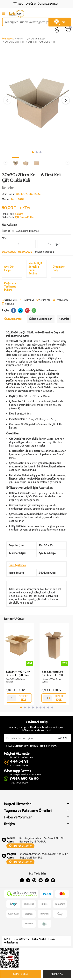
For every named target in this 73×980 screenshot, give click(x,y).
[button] (33, 152)
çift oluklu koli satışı (47, 599)
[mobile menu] (4, 14)
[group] (36, 97)
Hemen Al (57, 974)
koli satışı (39, 596)
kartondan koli (53, 589)
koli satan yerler (30, 589)
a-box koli (27, 596)
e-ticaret (26, 592)
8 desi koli (14, 596)
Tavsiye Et (27, 300)
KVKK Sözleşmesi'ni (18, 746)
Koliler (20, 39)
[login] (57, 30)
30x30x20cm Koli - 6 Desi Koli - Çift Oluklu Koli (30, 42)
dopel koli (14, 592)
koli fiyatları (51, 596)
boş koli (29, 603)
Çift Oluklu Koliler (36, 39)
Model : (13, 199)
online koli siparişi (25, 599)
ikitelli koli (14, 589)
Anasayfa (8, 39)
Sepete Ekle (21, 974)
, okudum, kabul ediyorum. (30, 746)
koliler (36, 592)
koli (42, 589)
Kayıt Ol (63, 738)
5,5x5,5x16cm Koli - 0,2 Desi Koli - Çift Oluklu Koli (53, 673)
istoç (11, 599)
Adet (4, 238)
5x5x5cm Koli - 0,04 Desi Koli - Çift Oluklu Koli (18, 673)
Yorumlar (64, 319)
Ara (60, 22)
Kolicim (8, 188)
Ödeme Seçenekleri (41, 319)
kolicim (44, 592)
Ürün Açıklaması (13, 319)
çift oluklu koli (16, 603)
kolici (52, 592)
